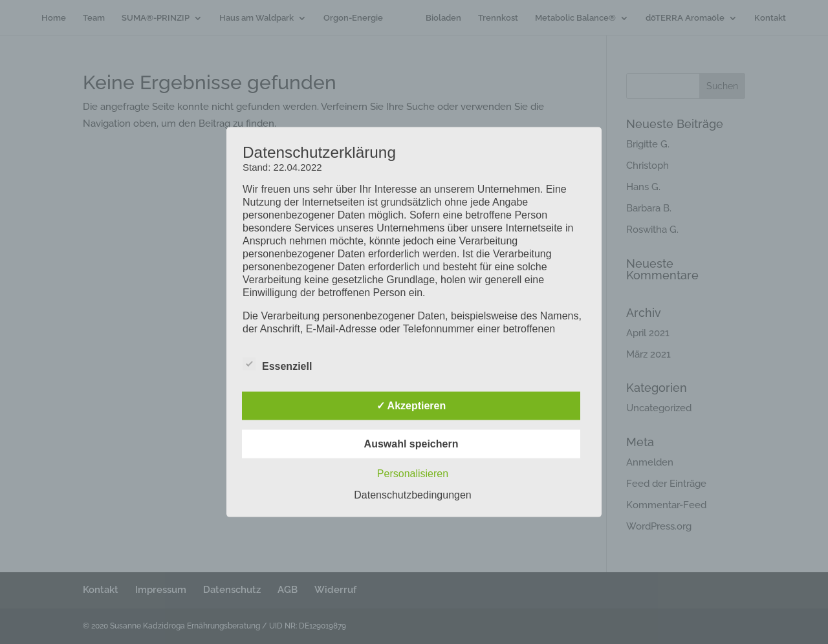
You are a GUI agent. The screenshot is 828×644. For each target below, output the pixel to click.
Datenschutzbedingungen (412, 494)
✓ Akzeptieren (411, 405)
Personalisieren (413, 473)
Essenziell (277, 364)
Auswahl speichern (411, 443)
